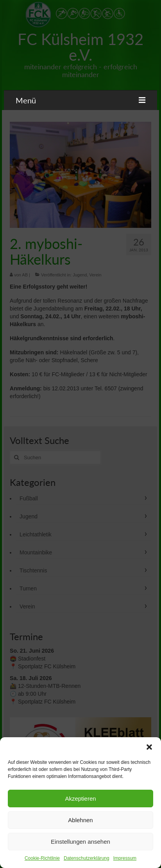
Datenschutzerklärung (87, 858)
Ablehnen (80, 820)
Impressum (125, 858)
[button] (149, 747)
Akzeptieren (80, 799)
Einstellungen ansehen (80, 842)
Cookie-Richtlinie (42, 858)
